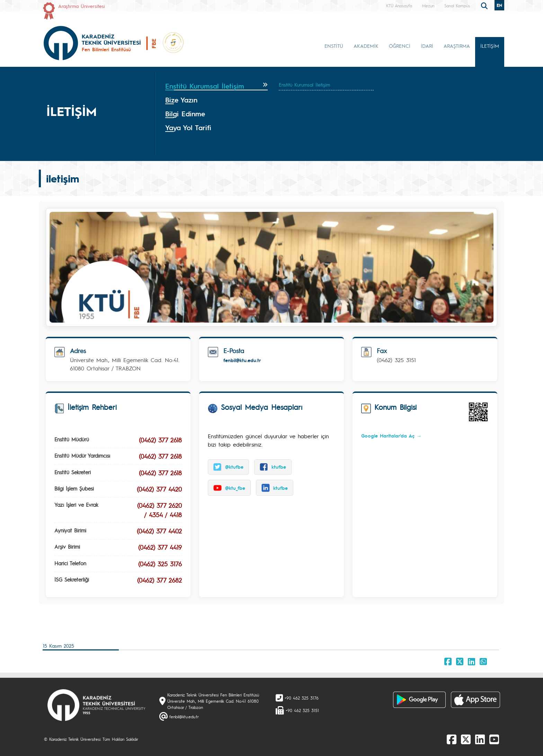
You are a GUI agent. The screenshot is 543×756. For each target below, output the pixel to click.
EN (499, 5)
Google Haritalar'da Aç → (391, 435)
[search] (485, 5)
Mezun (428, 6)
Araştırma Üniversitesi (82, 6)
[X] (466, 739)
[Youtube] (494, 739)
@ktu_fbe (229, 488)
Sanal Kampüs (457, 6)
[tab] (216, 86)
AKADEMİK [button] (366, 46)
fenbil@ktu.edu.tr (242, 360)
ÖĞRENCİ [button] (400, 46)
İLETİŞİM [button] (490, 46)
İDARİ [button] (427, 46)
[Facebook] (452, 739)
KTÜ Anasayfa (399, 6)
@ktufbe (228, 467)
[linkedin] (480, 739)
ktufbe (273, 467)
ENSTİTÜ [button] (334, 46)
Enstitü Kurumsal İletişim (304, 84)
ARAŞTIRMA (457, 46)
